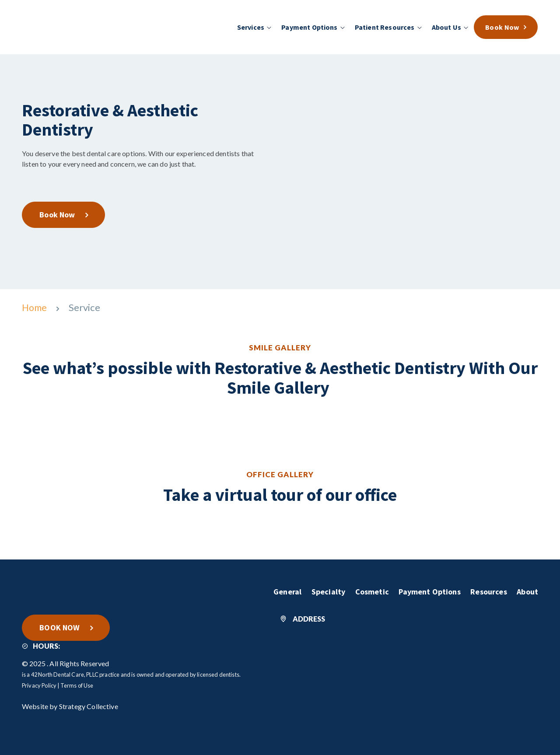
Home (35, 307)
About (527, 591)
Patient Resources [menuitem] (385, 27)
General (282, 591)
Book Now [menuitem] (503, 27)
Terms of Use (77, 685)
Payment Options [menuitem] (310, 27)
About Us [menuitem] (447, 27)
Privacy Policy (39, 685)
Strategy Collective (89, 706)
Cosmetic (369, 591)
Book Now (58, 214)
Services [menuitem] (251, 27)
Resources (488, 591)
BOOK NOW (61, 627)
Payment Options (427, 591)
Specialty (324, 591)
